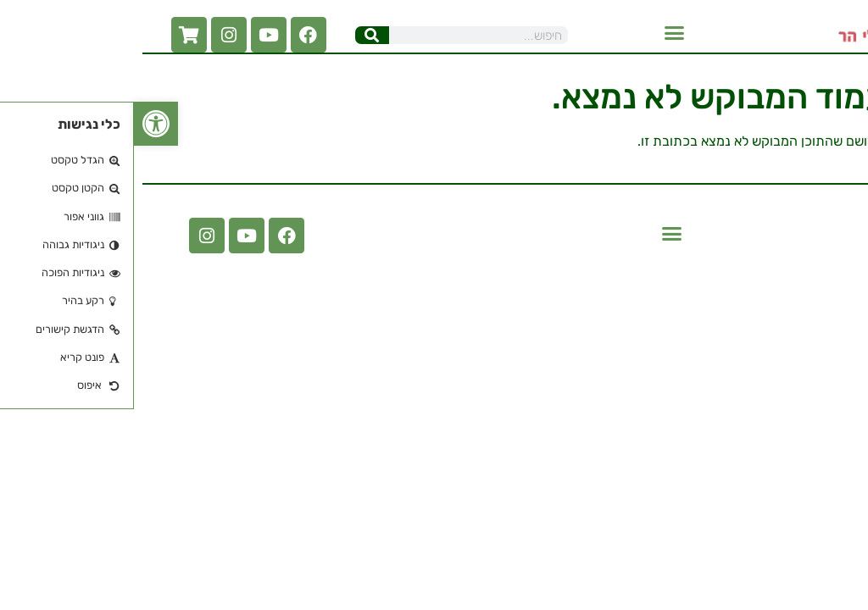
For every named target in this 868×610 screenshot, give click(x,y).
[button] (541, 33)
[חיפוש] (238, 35)
